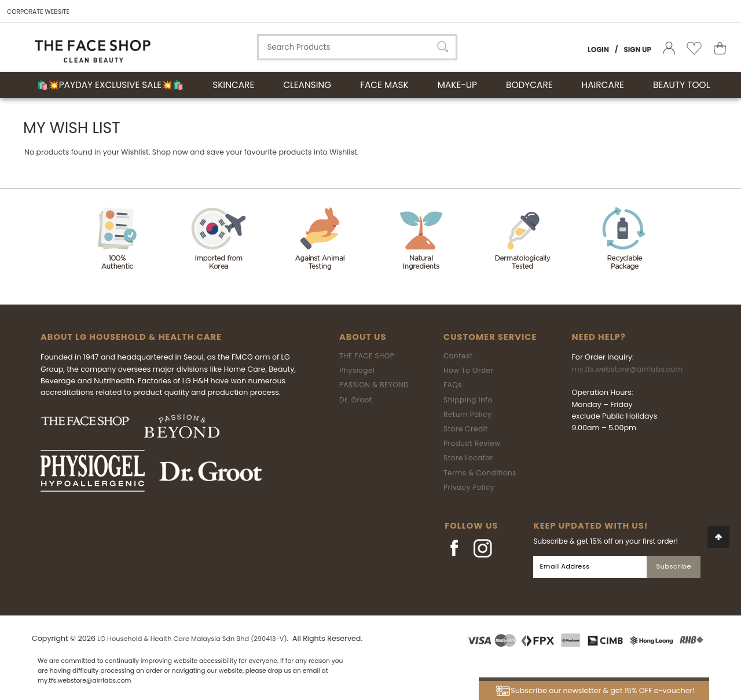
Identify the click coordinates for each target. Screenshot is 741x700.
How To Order (468, 370)
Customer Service (490, 337)
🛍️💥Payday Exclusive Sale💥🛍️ (110, 85)
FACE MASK (384, 85)
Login (598, 50)
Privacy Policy (469, 487)
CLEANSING (307, 85)
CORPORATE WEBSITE (38, 12)
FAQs (453, 385)
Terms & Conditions (480, 473)
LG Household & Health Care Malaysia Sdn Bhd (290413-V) (192, 639)
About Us (363, 337)
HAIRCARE (603, 85)
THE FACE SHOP (367, 356)
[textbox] (357, 47)
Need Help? (598, 337)
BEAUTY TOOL (681, 85)
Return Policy (467, 414)
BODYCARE (529, 85)
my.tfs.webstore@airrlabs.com (627, 369)
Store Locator (468, 458)
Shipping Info (468, 400)
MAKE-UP (457, 85)
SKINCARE (233, 85)
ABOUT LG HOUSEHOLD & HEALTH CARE (131, 337)
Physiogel (357, 370)
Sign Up (637, 50)
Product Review (472, 443)
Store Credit (466, 429)
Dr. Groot (356, 400)
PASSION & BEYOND (374, 385)
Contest (458, 356)
